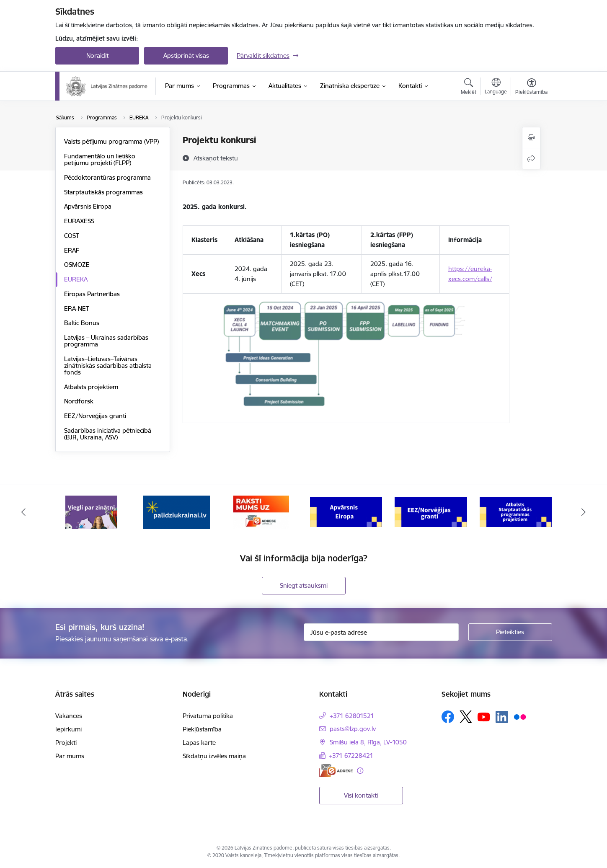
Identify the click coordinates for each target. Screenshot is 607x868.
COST (72, 236)
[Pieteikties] (510, 632)
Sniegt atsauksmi (304, 585)
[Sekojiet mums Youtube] (484, 716)
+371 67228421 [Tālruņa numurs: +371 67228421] (351, 756)
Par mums (70, 756)
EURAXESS (79, 221)
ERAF (72, 250)
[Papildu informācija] (360, 771)
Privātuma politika (208, 716)
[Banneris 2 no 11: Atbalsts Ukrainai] (176, 512)
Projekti (66, 743)
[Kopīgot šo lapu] (531, 159)
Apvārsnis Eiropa (88, 206)
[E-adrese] (336, 771)
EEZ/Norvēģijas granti (95, 416)
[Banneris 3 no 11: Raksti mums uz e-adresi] (261, 512)
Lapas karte (199, 743)
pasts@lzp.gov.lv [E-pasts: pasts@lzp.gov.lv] (353, 729)
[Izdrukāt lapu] (531, 138)
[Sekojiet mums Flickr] (520, 716)
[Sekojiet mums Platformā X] (466, 717)
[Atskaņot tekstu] (216, 158)
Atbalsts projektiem (91, 387)
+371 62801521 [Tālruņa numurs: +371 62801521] (352, 716)
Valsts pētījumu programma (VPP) (111, 141)
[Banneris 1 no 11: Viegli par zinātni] (91, 512)
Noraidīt (97, 56)
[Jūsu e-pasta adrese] (381, 632)
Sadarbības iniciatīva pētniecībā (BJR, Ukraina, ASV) (108, 434)
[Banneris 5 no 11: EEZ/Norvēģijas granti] (431, 512)
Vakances (69, 716)
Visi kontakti (361, 795)
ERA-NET (77, 309)
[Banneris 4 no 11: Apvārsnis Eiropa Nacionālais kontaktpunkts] (346, 512)
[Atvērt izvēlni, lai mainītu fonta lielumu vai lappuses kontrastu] (531, 88)
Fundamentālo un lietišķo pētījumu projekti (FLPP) (100, 159)
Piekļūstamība (202, 729)
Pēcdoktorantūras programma (107, 177)
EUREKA (76, 279)
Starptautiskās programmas (103, 192)
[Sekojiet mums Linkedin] (502, 717)
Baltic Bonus (82, 323)
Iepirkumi (68, 729)
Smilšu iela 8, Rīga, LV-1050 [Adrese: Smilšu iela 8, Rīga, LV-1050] (368, 742)
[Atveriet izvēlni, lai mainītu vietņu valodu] (496, 87)
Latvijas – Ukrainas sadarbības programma (106, 341)
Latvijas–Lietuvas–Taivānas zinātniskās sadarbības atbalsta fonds (108, 366)
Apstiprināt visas (186, 56)
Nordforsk (79, 401)
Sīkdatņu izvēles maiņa (214, 756)
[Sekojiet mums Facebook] (448, 717)
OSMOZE (77, 265)
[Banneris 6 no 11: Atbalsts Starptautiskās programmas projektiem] (516, 512)
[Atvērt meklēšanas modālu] (469, 88)
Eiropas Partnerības (92, 294)
